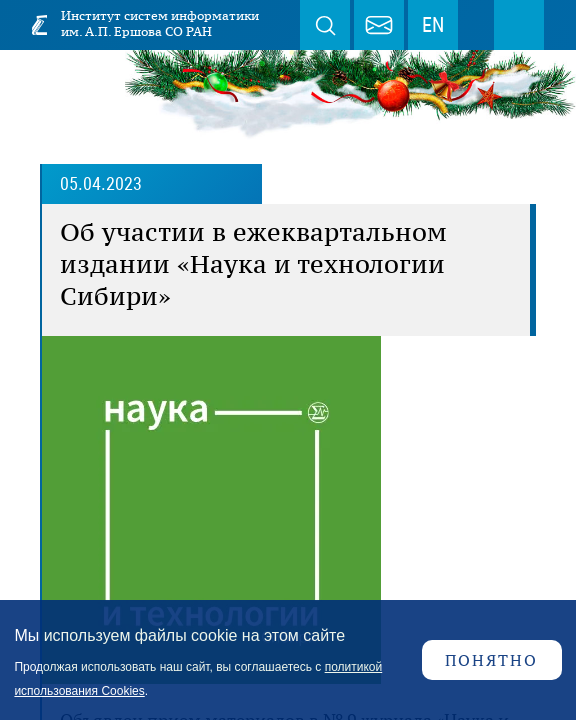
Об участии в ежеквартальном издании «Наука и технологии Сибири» (253, 264)
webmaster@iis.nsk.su (379, 25)
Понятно (491, 660)
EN (433, 25)
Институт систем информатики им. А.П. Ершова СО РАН (160, 23)
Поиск (325, 25)
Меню (519, 25)
